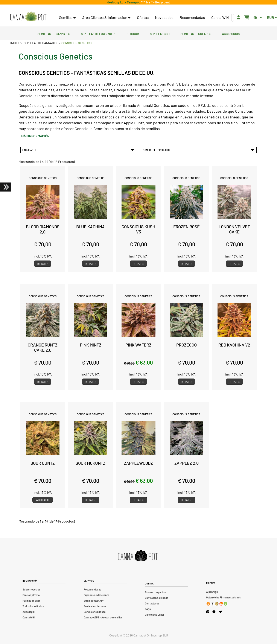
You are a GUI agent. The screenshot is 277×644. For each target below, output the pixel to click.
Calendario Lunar (155, 615)
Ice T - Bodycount (157, 2)
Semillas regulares (196, 33)
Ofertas (143, 17)
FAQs (148, 609)
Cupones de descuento (96, 595)
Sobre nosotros (31, 589)
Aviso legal (29, 612)
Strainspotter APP (94, 601)
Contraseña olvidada (157, 598)
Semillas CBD (160, 33)
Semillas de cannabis (54, 33)
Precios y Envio (31, 595)
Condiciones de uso (95, 612)
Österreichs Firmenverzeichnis (223, 597)
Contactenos (152, 603)
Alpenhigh (212, 592)
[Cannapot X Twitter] (221, 612)
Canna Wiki (220, 17)
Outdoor (132, 33)
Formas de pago (32, 601)
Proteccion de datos (95, 606)
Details (43, 264)
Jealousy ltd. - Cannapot (124, 2)
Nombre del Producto (199, 150)
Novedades (164, 17)
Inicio (14, 43)
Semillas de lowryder (98, 33)
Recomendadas (192, 17)
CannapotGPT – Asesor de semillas (103, 617)
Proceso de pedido (155, 592)
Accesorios (231, 33)
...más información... (35, 136)
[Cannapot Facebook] (214, 612)
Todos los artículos (33, 606)
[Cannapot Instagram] (208, 612)
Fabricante (78, 150)
